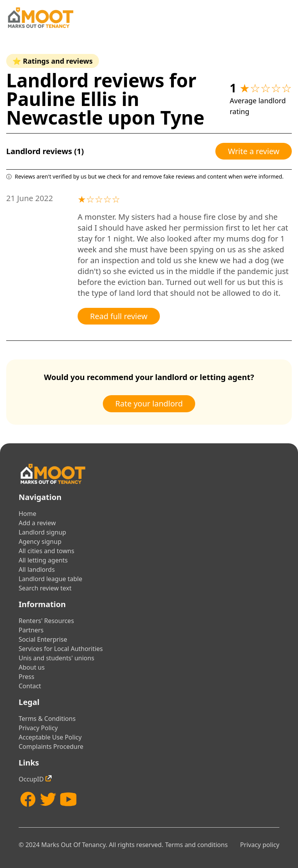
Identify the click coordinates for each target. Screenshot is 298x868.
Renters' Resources (46, 621)
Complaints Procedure (51, 746)
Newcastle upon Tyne (105, 117)
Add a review (37, 523)
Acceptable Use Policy (50, 737)
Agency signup (40, 542)
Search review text (45, 588)
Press (26, 677)
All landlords (37, 569)
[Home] (40, 18)
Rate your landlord (149, 404)
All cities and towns (46, 551)
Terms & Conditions (47, 719)
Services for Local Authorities (61, 649)
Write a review (254, 151)
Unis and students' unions (56, 658)
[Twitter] (48, 799)
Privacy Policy (38, 728)
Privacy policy (260, 845)
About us (32, 667)
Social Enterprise (43, 639)
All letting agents (43, 560)
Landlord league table (50, 579)
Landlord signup (42, 532)
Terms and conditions (196, 845)
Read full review (119, 316)
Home (28, 514)
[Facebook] (28, 799)
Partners (31, 630)
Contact (30, 686)
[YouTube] (68, 799)
